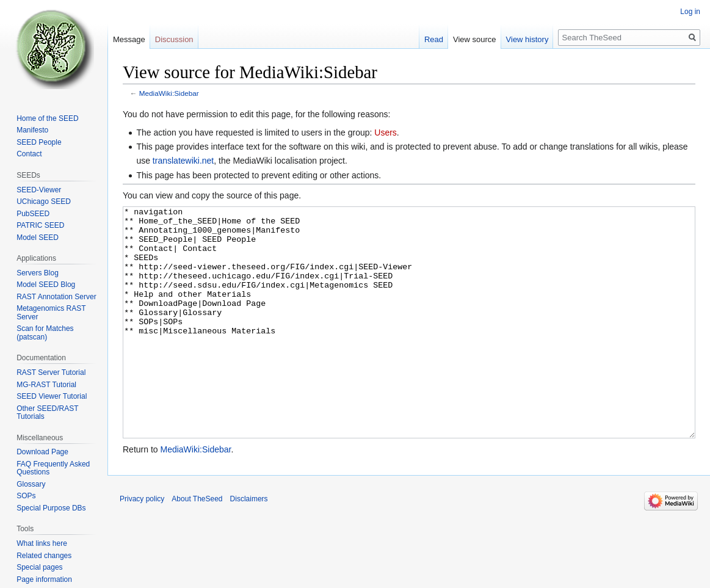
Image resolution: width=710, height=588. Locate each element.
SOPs (26, 496)
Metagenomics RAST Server (51, 313)
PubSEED (33, 214)
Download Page (42, 452)
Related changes (44, 556)
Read (434, 39)
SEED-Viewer (39, 190)
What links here (42, 543)
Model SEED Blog (46, 285)
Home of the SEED (47, 118)
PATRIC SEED (40, 225)
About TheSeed (197, 545)
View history (527, 39)
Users (386, 132)
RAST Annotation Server (56, 297)
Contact (29, 154)
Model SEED (38, 238)
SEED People (39, 142)
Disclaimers (249, 545)
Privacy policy (142, 545)
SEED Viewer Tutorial (52, 396)
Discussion (174, 39)
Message (129, 39)
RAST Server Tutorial (51, 372)
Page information (44, 579)
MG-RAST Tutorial (46, 385)
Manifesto (32, 130)
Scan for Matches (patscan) (45, 333)
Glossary (31, 484)
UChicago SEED (44, 201)
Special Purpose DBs (51, 508)
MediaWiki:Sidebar (169, 93)
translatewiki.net (183, 161)
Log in (690, 12)
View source (475, 39)
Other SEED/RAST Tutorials (47, 413)
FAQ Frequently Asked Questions (53, 468)
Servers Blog (38, 273)
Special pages (39, 567)
